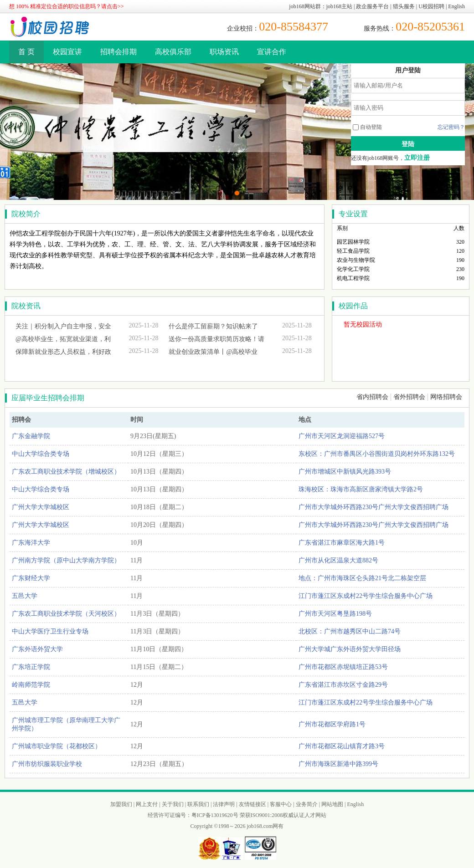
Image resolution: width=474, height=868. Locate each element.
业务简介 (307, 804)
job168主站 (339, 6)
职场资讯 (224, 52)
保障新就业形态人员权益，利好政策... (63, 353)
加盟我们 (121, 804)
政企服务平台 (372, 6)
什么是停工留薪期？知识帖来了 (213, 326)
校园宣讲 (67, 52)
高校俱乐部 (173, 52)
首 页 (26, 52)
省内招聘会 (372, 397)
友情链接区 (252, 804)
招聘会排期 (118, 52)
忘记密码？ (451, 127)
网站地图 (332, 804)
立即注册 (417, 158)
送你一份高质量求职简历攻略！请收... (216, 341)
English (456, 6)
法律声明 (224, 804)
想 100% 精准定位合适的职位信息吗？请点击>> (67, 6)
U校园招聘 (431, 6)
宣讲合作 (272, 52)
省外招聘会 (409, 397)
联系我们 (198, 804)
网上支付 (147, 804)
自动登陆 (367, 127)
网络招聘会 (446, 397)
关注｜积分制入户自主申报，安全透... (63, 328)
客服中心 (281, 804)
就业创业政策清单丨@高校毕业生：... (213, 353)
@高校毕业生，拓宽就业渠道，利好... (63, 341)
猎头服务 (404, 6)
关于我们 (173, 804)
